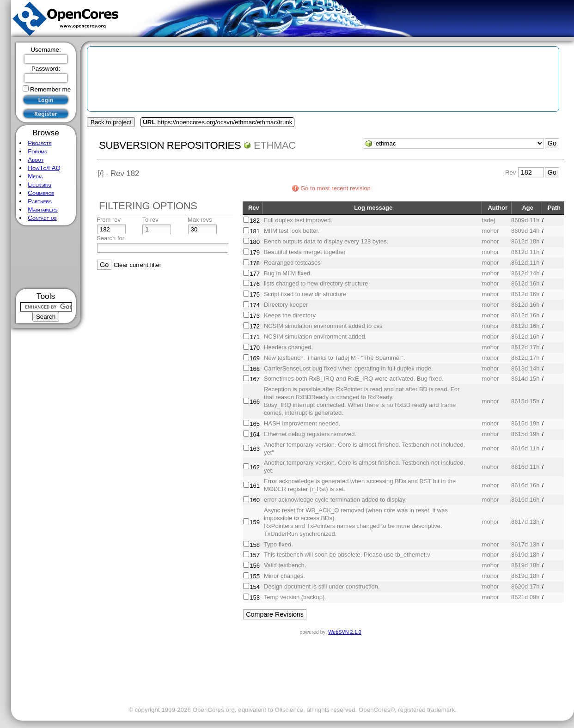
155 (255, 576)
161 (255, 486)
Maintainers (43, 209)
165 (255, 424)
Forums (37, 151)
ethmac (275, 145)
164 (255, 434)
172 (255, 326)
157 (255, 555)
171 (255, 337)
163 (255, 449)
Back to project (111, 122)
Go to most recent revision (336, 188)
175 (255, 294)
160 (255, 500)
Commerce (41, 193)
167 (255, 379)
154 (255, 587)
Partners (40, 201)
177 (255, 274)
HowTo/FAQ (44, 168)
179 (255, 252)
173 (255, 316)
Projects (40, 143)
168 (255, 369)
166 (255, 402)
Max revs (200, 220)
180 (255, 242)
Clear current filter (137, 265)
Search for (110, 238)
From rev (109, 220)
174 (255, 305)
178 (255, 263)
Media (35, 176)
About (36, 160)
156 (255, 566)
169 (255, 358)
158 (255, 545)
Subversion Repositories (170, 145)
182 (255, 221)
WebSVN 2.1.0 (345, 632)
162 (255, 467)
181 (255, 231)
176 (255, 284)
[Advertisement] (46, 257)
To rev (150, 220)
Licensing (40, 185)
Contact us (42, 218)
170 (255, 348)
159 (255, 522)
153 (255, 598)
